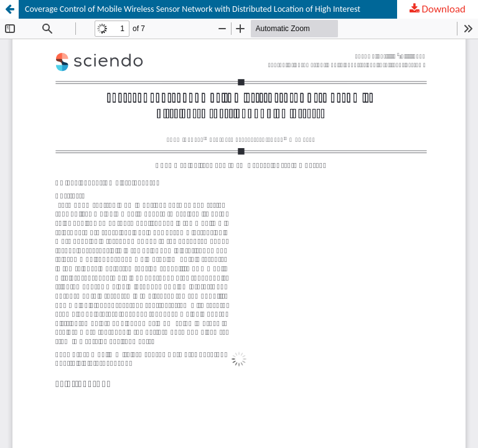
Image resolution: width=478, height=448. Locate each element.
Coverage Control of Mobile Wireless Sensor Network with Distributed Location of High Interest (193, 9)
